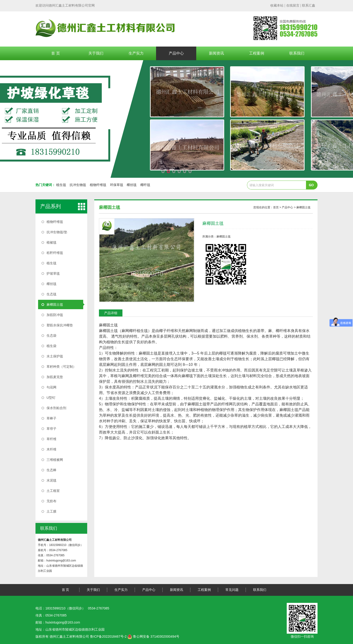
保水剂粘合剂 (56, 408)
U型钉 (51, 398)
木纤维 (51, 449)
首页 (276, 207)
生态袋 (51, 336)
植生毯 (61, 185)
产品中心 (176, 53)
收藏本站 (277, 5)
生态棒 (51, 470)
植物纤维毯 (98, 185)
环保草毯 (117, 185)
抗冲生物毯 (78, 185)
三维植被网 (55, 460)
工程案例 (257, 53)
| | (293, 5)
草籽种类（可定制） (61, 367)
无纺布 (51, 501)
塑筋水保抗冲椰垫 (60, 325)
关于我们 (96, 53)
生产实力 (136, 53)
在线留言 (293, 5)
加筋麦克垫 (55, 377)
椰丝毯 (132, 185)
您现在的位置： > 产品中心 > (282, 207)
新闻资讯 (216, 53)
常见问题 (232, 590)
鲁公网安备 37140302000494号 (153, 636)
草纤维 (51, 439)
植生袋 (51, 346)
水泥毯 (51, 480)
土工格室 (53, 491)
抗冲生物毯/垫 (57, 232)
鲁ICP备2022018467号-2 (108, 636)
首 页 (55, 53)
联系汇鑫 (309, 5)
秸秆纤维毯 (55, 253)
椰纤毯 (145, 185)
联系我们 (297, 53)
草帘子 (51, 429)
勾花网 (51, 387)
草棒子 (51, 418)
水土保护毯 (55, 356)
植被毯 (51, 242)
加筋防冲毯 (55, 315)
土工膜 (51, 511)
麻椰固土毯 (55, 304)
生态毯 (51, 294)
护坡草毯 (53, 273)
